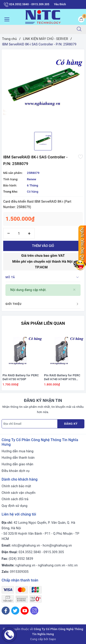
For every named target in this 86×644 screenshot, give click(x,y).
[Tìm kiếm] (79, 29)
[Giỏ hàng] (81, 19)
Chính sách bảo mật (16, 486)
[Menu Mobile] (6, 19)
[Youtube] (25, 611)
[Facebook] (6, 611)
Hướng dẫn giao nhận (17, 464)
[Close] (74, 290)
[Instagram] (34, 611)
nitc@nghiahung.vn (26, 545)
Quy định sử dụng (15, 506)
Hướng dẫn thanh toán (18, 458)
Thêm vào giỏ (43, 246)
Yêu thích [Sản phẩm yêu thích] (60, 4)
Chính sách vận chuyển (19, 493)
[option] (43, 89)
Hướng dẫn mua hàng (18, 451)
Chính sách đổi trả (15, 499)
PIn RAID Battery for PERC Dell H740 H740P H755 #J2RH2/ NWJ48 (62, 377)
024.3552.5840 (30, 552)
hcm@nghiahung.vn (57, 545)
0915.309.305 (54, 552)
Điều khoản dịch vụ (16, 471)
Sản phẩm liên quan (43, 323)
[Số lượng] (19, 233)
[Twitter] (15, 611)
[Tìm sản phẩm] (36, 29)
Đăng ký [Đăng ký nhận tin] (71, 424)
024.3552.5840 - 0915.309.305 (27, 5)
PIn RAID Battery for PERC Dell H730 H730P (21, 377)
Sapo (52, 639)
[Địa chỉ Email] (30, 424)
